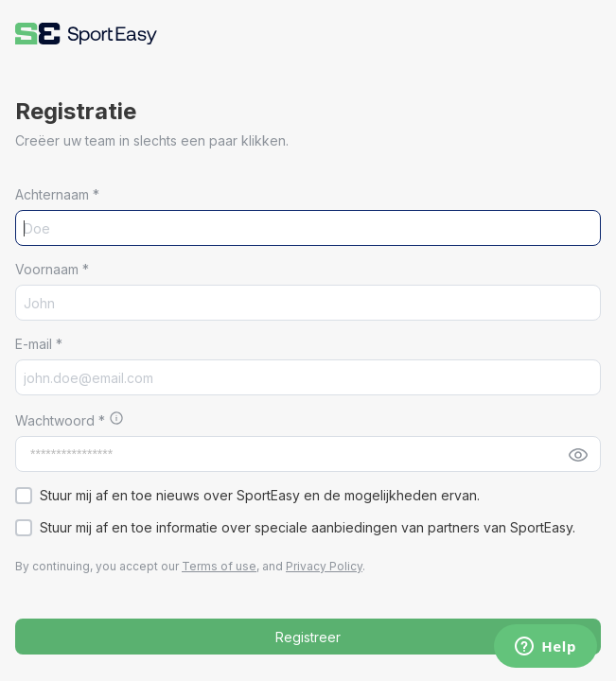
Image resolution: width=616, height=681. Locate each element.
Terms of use (219, 566)
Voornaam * (52, 269)
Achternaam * (57, 194)
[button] (86, 34)
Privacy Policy (324, 566)
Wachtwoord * (62, 420)
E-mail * (39, 344)
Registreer (308, 637)
